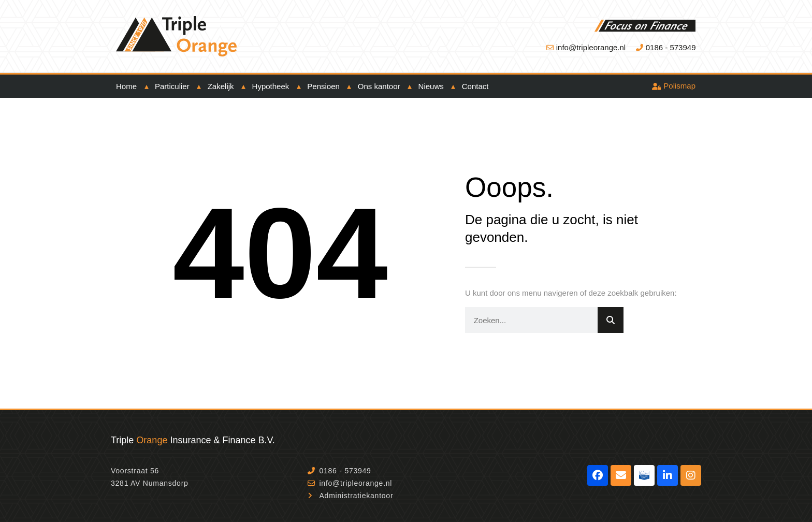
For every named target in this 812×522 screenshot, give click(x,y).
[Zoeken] (611, 320)
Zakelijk (221, 86)
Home (126, 86)
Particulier (172, 86)
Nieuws (431, 86)
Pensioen (323, 86)
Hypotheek (271, 86)
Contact (475, 86)
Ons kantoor (379, 86)
